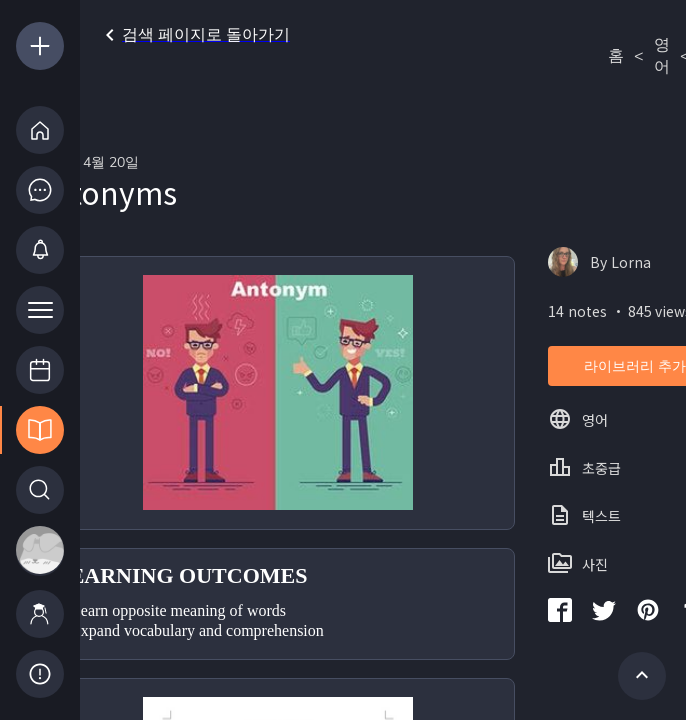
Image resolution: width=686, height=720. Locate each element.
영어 (662, 56)
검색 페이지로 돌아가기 (194, 35)
